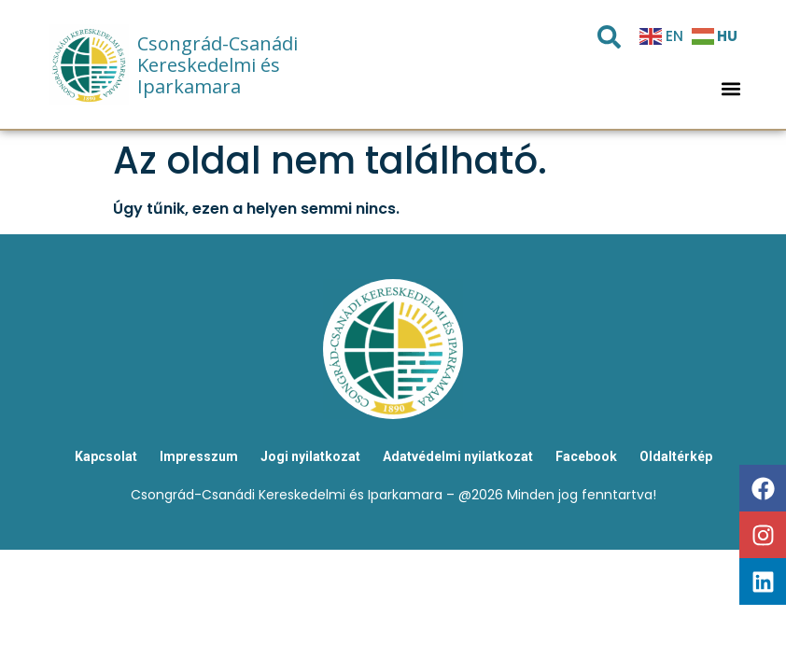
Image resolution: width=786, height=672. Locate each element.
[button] (731, 89)
